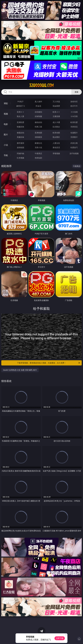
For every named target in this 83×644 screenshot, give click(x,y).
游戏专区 (74, 102)
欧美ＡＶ (56, 112)
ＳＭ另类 (74, 116)
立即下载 (60, 638)
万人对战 (56, 102)
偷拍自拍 (38, 122)
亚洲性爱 (20, 122)
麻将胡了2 (20, 106)
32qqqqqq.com (41, 85)
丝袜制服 (38, 116)
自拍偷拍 (38, 112)
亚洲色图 (38, 133)
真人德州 (38, 102)
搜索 (77, 92)
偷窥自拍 (20, 133)
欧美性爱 (74, 122)
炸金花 (38, 106)
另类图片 (74, 137)
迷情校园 (20, 147)
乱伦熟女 (56, 127)
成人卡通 (56, 122)
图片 (6, 135)
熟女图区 (56, 137)
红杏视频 (20, 158)
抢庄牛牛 (74, 106)
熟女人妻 (20, 116)
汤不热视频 (74, 153)
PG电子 (21, 102)
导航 (6, 155)
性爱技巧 (74, 147)
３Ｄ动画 (74, 112)
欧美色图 (56, 133)
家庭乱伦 (38, 143)
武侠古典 (74, 143)
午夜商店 (38, 153)
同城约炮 (20, 153)
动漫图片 (74, 133)
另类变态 (74, 127)
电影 (6, 124)
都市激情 (20, 143)
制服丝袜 (20, 127)
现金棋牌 (56, 106)
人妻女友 (56, 143)
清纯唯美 (38, 137)
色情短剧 (38, 158)
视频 (6, 114)
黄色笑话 (56, 147)
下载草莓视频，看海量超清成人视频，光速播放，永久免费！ (49, 363)
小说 (6, 145)
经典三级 (38, 127)
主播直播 (56, 116)
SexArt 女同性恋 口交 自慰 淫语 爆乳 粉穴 (20, 370)
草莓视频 (56, 153)
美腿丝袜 (20, 137)
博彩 (6, 103)
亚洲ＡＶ (20, 112)
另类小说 (38, 147)
